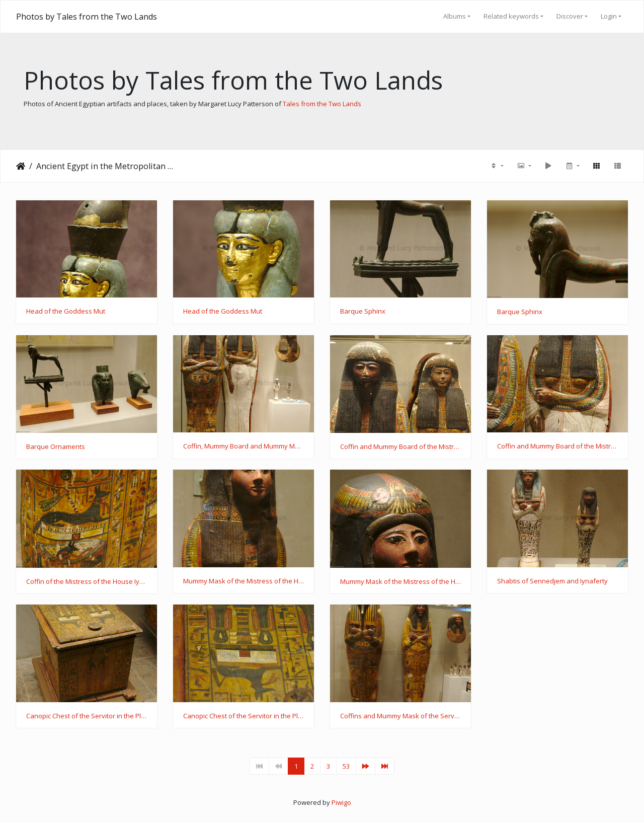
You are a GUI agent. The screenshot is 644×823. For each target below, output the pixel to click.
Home (21, 166)
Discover (570, 16)
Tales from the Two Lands (322, 104)
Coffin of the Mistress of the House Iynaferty (87, 582)
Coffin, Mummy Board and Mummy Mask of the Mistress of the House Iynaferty (244, 446)
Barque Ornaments (56, 447)
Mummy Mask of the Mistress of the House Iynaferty (244, 581)
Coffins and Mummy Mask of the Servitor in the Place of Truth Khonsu (400, 716)
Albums (455, 16)
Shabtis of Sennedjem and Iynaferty (552, 581)
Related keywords (511, 16)
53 (346, 766)
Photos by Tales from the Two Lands (87, 17)
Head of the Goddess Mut (66, 312)
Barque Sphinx (363, 312)
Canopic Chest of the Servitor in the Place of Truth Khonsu (87, 716)
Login (609, 16)
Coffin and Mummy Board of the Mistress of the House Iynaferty (400, 447)
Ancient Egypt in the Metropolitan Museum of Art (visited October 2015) (106, 166)
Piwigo (341, 802)
